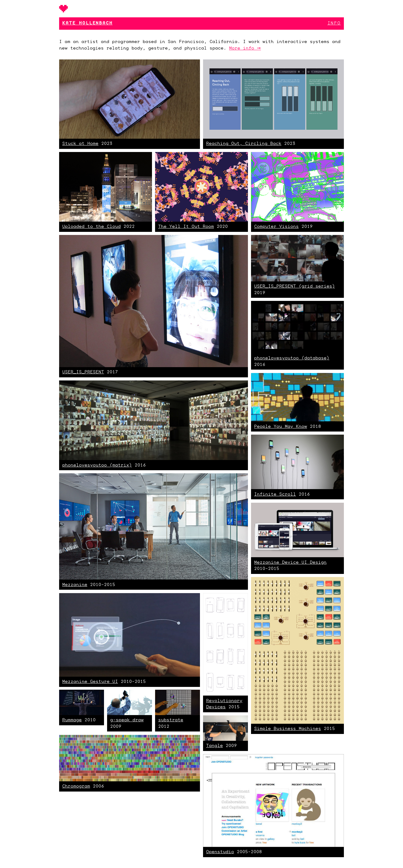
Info (334, 23)
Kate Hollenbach (87, 23)
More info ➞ (245, 48)
